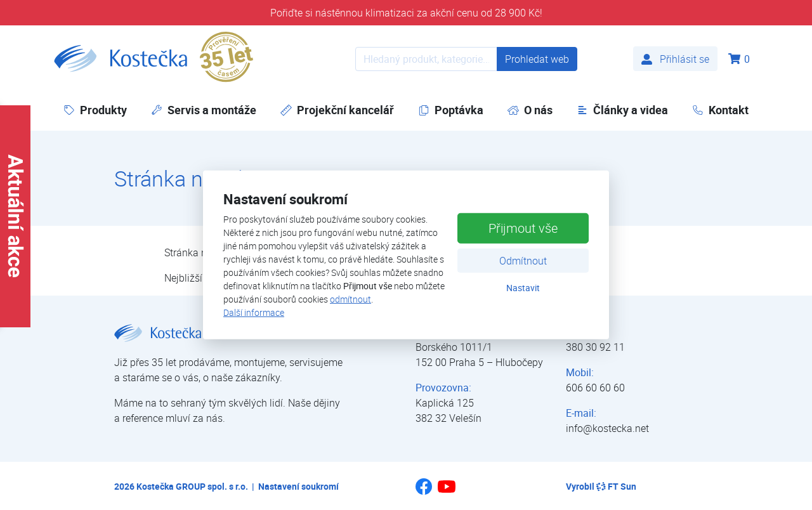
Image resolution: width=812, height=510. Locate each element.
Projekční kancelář (337, 110)
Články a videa (622, 110)
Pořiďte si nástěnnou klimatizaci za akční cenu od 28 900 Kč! (406, 13)
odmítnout (350, 299)
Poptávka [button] (451, 110)
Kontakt (720, 110)
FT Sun (616, 486)
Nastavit (523, 287)
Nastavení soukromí (298, 486)
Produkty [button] (95, 110)
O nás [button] (530, 110)
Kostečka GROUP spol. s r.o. (192, 486)
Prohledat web (537, 59)
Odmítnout (523, 260)
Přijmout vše (523, 227)
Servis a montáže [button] (204, 110)
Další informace (254, 312)
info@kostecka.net (607, 428)
